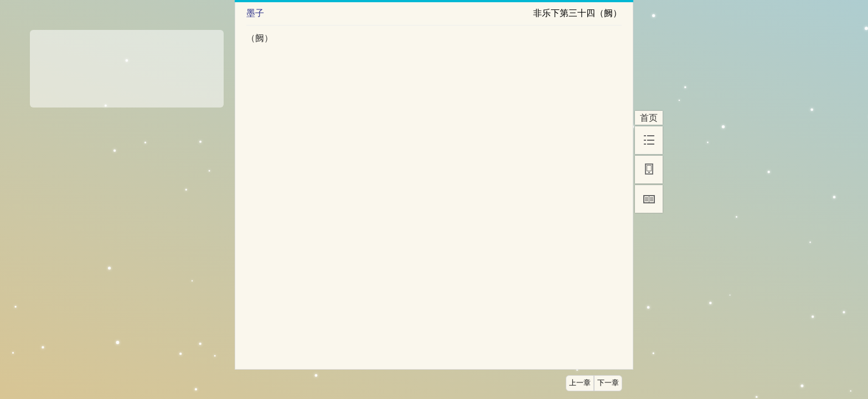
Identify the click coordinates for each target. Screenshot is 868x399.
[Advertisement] (127, 65)
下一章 (608, 383)
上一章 (580, 383)
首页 (649, 118)
